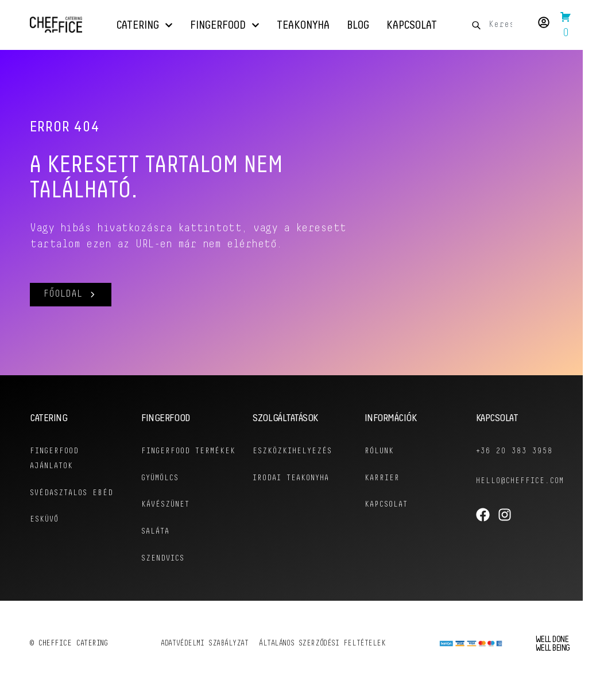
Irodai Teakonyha (291, 478)
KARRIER (382, 478)
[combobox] (496, 25)
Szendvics (163, 572)
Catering (145, 25)
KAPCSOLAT (387, 504)
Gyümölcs (160, 493)
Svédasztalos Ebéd (71, 493)
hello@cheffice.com (521, 481)
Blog (358, 25)
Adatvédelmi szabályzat (204, 657)
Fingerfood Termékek (166, 459)
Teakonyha (303, 25)
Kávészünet (165, 519)
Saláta (155, 545)
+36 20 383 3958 (514, 451)
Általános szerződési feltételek (323, 657)
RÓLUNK (379, 451)
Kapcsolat (412, 25)
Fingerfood (225, 25)
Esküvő (44, 519)
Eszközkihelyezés (292, 451)
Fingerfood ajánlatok (54, 459)
